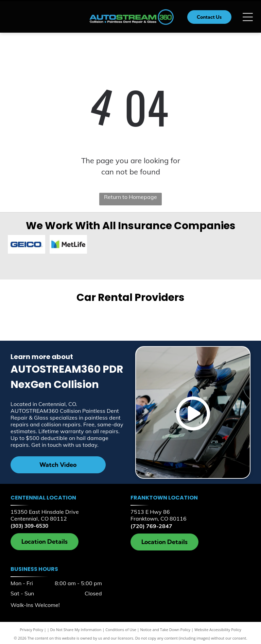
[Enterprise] (71, 319)
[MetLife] (68, 245)
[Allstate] (234, 245)
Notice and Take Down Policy (166, 628)
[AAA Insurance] (193, 245)
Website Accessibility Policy (218, 628)
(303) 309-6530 (29, 524)
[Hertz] (190, 319)
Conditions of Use (121, 628)
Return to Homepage (130, 197)
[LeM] (27, 264)
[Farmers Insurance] (151, 245)
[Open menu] (248, 17)
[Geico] (27, 245)
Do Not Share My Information (76, 628)
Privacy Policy (31, 628)
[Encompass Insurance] (110, 245)
